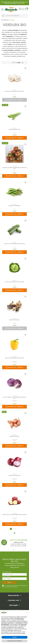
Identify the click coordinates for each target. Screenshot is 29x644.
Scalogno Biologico (14, 436)
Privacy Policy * (14, 587)
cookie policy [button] (24, 624)
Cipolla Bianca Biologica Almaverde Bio (14, 91)
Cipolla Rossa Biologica (15, 475)
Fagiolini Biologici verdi (15, 129)
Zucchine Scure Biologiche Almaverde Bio (14, 244)
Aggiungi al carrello (15, 100)
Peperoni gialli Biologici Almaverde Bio (15, 358)
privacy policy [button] (20, 618)
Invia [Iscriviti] (9, 583)
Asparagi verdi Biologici (14, 206)
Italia (15, 95)
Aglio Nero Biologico (14, 320)
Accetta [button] (14, 637)
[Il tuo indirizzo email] (14, 574)
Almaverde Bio (14, 361)
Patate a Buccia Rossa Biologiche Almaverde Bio (15, 515)
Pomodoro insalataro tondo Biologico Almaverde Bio (14, 168)
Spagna (15, 323)
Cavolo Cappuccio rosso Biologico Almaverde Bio (14, 398)
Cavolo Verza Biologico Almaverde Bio (15, 282)
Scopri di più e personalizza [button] (14, 641)
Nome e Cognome (7, 576)
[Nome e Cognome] (14, 579)
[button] (27, 612)
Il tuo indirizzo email (7, 572)
